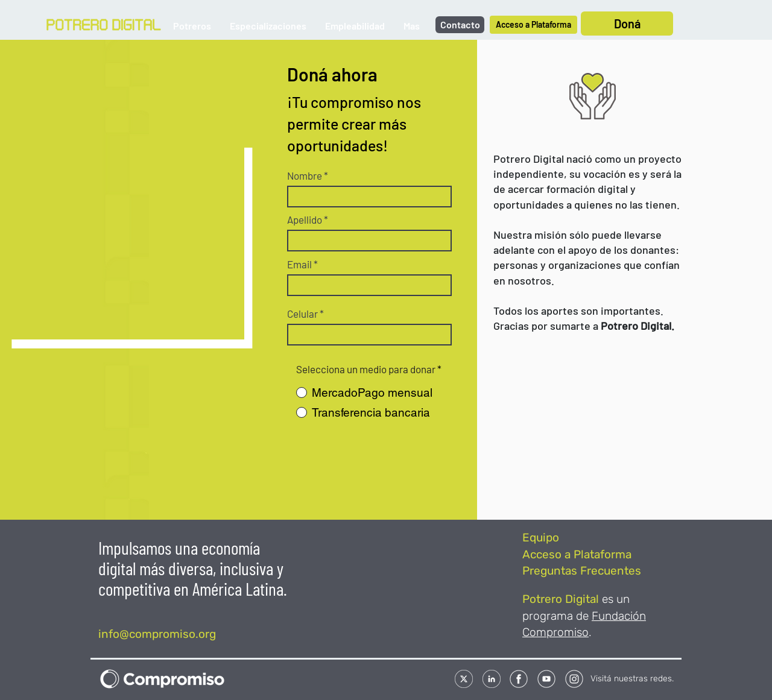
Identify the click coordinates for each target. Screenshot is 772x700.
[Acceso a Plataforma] (533, 25)
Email (299, 264)
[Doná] (627, 24)
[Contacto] (460, 25)
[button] (192, 26)
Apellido (305, 220)
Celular (302, 314)
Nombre (305, 176)
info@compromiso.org (157, 634)
